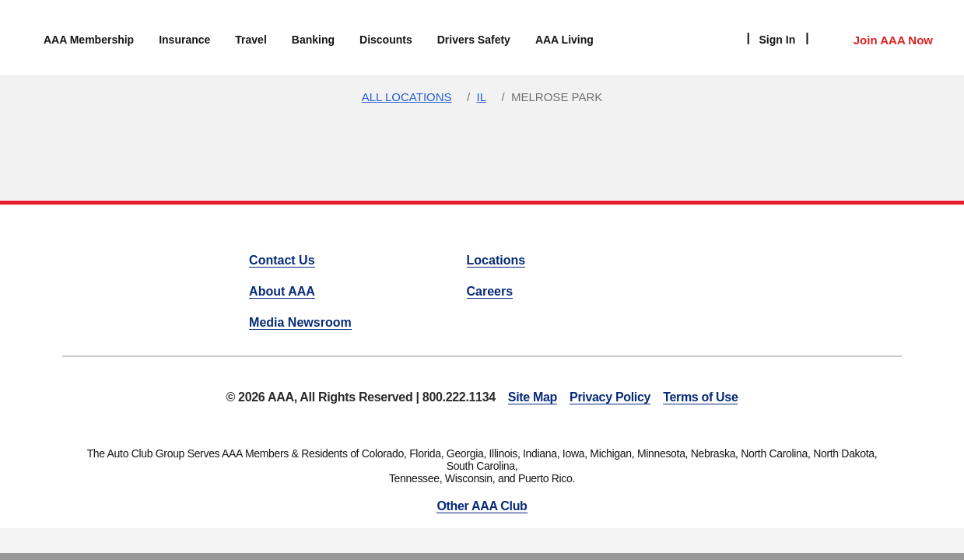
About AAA (282, 291)
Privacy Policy (610, 397)
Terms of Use (700, 397)
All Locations (407, 97)
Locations (496, 260)
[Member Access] (877, 38)
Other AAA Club (482, 506)
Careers (490, 291)
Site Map (533, 397)
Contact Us (282, 260)
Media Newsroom (300, 322)
